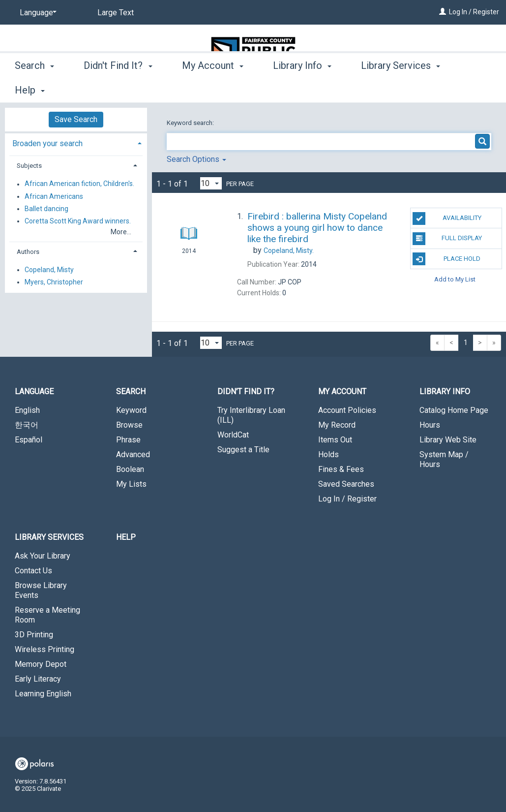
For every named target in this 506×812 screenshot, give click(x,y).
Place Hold (446, 259)
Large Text (116, 13)
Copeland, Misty (49, 270)
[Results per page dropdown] (211, 183)
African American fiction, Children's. (79, 184)
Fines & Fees (341, 469)
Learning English (43, 694)
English (27, 410)
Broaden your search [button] (47, 143)
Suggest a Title (243, 450)
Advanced (133, 454)
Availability (447, 219)
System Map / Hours (444, 459)
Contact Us (33, 571)
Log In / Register (474, 12)
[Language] (36, 13)
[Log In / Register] (443, 12)
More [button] (380, 90)
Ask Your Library (43, 556)
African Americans (54, 196)
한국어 (27, 425)
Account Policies (347, 410)
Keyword (131, 410)
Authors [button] (28, 252)
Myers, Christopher (54, 282)
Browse (129, 425)
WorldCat (233, 435)
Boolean (130, 469)
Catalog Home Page (454, 410)
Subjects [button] (29, 166)
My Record (337, 425)
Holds (328, 454)
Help (126, 537)
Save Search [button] (76, 119)
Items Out (335, 440)
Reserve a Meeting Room (47, 615)
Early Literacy (38, 679)
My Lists (131, 484)
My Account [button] (213, 89)
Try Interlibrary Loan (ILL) (251, 415)
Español (29, 440)
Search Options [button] (196, 159)
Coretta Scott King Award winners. (78, 221)
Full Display (447, 239)
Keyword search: (191, 123)
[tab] (76, 142)
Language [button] (34, 391)
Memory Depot (41, 664)
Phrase (128, 440)
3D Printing (34, 635)
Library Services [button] (49, 537)
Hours (430, 425)
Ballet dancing (46, 209)
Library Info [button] (302, 89)
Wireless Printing (45, 649)
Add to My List (455, 279)
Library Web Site (448, 440)
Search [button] (34, 89)
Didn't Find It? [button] (118, 89)
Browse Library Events (41, 590)
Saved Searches (346, 484)
